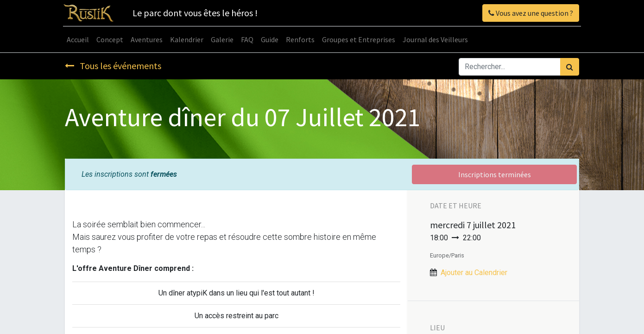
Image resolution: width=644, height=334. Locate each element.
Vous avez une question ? (529, 13)
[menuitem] (80, 39)
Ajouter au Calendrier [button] (474, 273)
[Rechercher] (570, 67)
